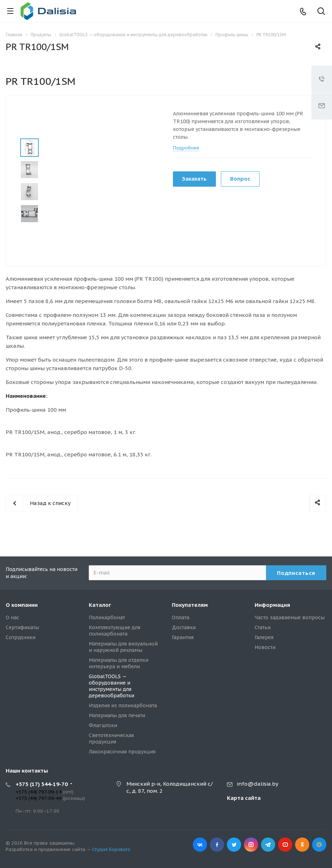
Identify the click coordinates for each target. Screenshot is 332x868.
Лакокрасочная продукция (122, 752)
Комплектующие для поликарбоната (115, 631)
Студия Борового (111, 849)
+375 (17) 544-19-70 (42, 784)
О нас (12, 617)
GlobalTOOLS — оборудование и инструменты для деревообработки (111, 686)
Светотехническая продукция (111, 738)
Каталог (100, 605)
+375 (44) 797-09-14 (39, 792)
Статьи (263, 627)
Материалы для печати (117, 715)
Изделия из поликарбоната (123, 705)
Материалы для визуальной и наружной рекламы (123, 647)
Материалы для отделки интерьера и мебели (119, 663)
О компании (22, 605)
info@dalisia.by (258, 784)
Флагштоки (103, 725)
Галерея (264, 637)
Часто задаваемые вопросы (290, 617)
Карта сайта (244, 798)
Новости (265, 647)
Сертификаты (22, 627)
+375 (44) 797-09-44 (39, 798)
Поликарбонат (107, 617)
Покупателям (190, 605)
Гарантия (183, 637)
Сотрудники (21, 637)
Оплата (181, 617)
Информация (272, 605)
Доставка (184, 627)
